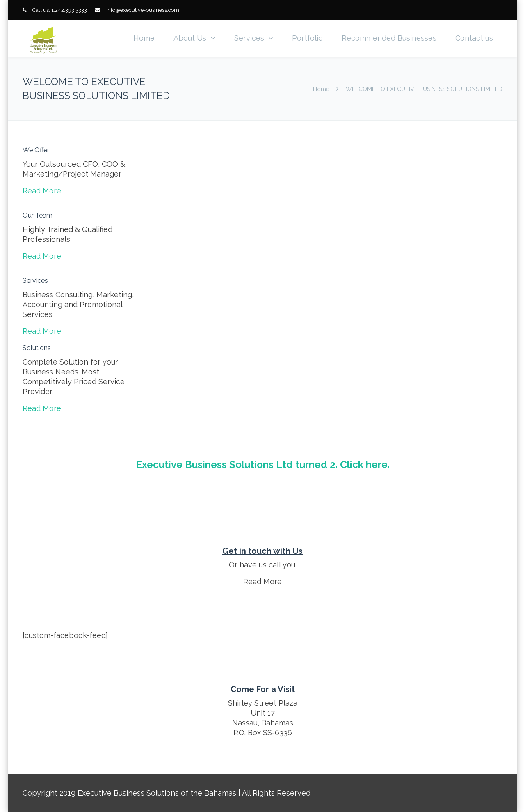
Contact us (474, 38)
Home (144, 38)
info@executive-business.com (143, 10)
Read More (42, 191)
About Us (190, 38)
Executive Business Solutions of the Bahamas (157, 793)
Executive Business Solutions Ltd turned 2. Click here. (263, 464)
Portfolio (307, 38)
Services (249, 38)
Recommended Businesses (389, 38)
